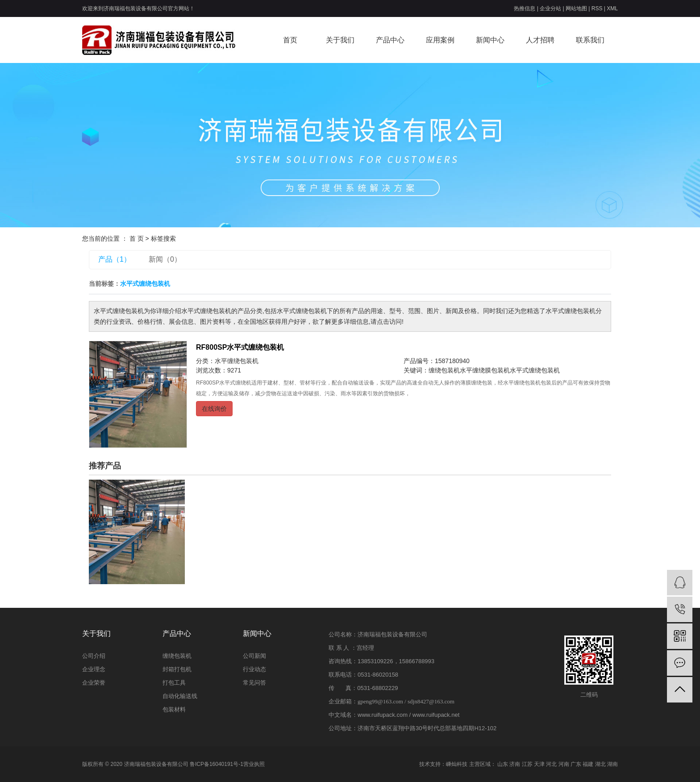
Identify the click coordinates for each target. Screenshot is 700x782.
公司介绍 (94, 656)
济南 (515, 764)
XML (612, 8)
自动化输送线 (180, 696)
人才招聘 (540, 40)
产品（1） (115, 259)
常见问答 (254, 683)
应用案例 (440, 40)
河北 (551, 764)
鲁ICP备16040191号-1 (217, 764)
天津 (539, 764)
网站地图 (576, 8)
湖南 (612, 764)
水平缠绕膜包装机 (485, 370)
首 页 (137, 238)
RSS (597, 8)
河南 (564, 764)
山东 (503, 764)
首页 (290, 40)
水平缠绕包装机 (237, 361)
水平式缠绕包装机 (535, 370)
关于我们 (340, 40)
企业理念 (94, 669)
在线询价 (214, 409)
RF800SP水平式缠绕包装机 (240, 347)
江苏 (527, 764)
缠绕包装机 (444, 370)
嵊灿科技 (457, 764)
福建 (588, 764)
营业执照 (254, 764)
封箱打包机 (177, 669)
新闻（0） (165, 259)
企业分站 (550, 8)
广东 (576, 764)
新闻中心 (490, 40)
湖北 (600, 764)
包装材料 (174, 709)
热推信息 (525, 8)
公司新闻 (254, 656)
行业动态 (254, 669)
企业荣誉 (94, 683)
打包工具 (174, 683)
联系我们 (590, 40)
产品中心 (390, 40)
